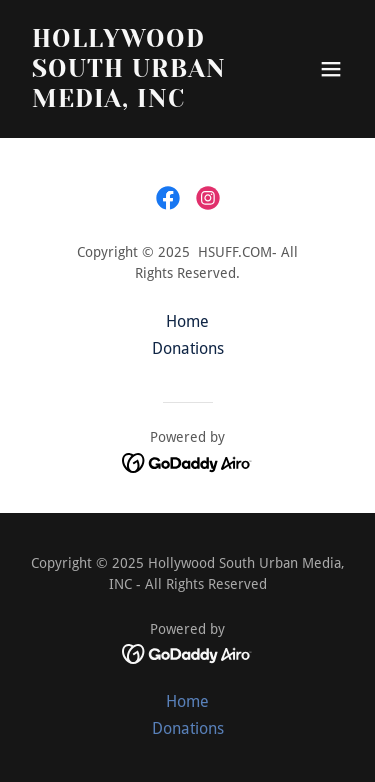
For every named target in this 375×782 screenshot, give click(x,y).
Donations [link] (188, 348)
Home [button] (187, 321)
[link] (168, 198)
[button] (331, 69)
